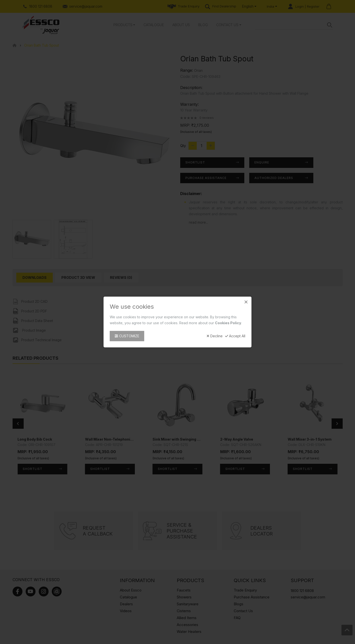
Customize (127, 336)
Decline (215, 336)
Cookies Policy (228, 323)
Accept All (235, 336)
